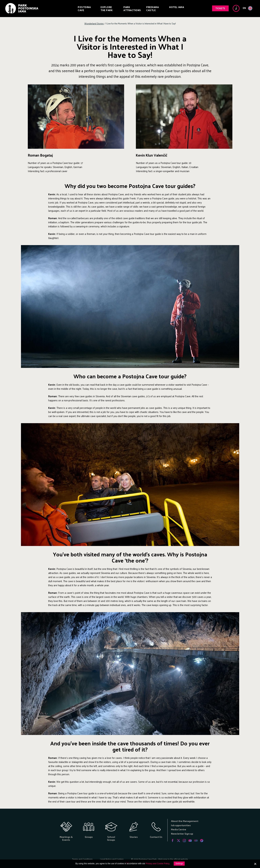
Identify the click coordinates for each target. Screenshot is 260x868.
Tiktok (202, 841)
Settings (179, 864)
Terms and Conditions (82, 859)
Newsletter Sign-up (182, 834)
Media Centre (179, 829)
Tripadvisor (196, 841)
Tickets (220, 8)
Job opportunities (181, 825)
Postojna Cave (84, 9)
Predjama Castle (153, 9)
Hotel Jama (177, 7)
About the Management (185, 821)
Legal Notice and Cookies (112, 859)
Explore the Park (107, 9)
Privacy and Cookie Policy (158, 864)
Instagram (184, 841)
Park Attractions (132, 9)
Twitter (179, 841)
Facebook (173, 841)
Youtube (190, 841)
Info (236, 8)
